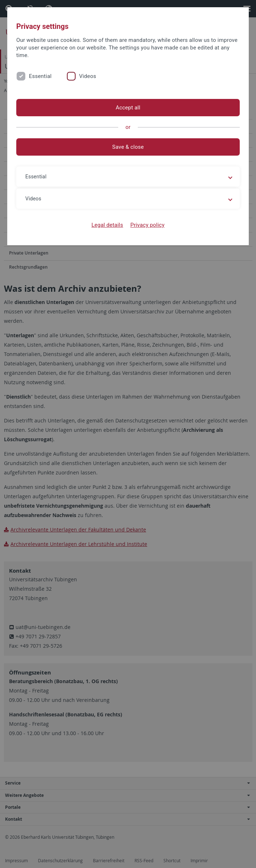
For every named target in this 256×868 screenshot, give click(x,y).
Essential (40, 76)
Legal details (107, 225)
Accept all (128, 108)
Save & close (128, 147)
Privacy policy (147, 225)
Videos (88, 76)
